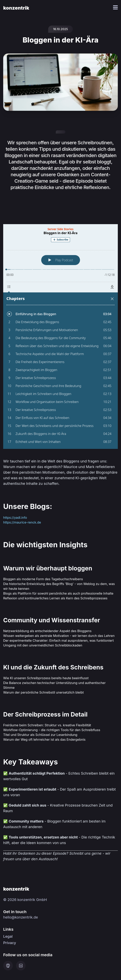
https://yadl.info (15, 518)
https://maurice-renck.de (22, 522)
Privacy (10, 943)
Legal (8, 936)
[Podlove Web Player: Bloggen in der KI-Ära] (60, 337)
